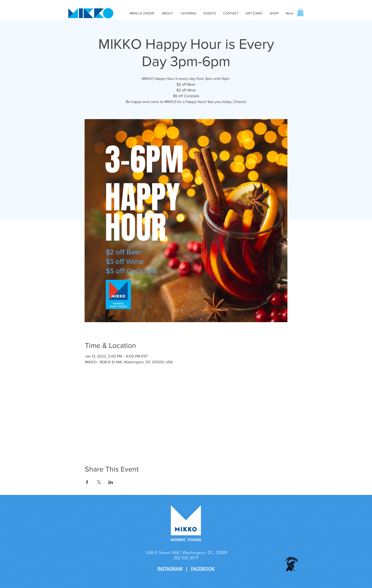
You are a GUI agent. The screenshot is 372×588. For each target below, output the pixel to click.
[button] (300, 12)
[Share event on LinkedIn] (111, 482)
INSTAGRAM (170, 569)
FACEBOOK (203, 569)
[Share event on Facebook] (87, 482)
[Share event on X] (99, 482)
